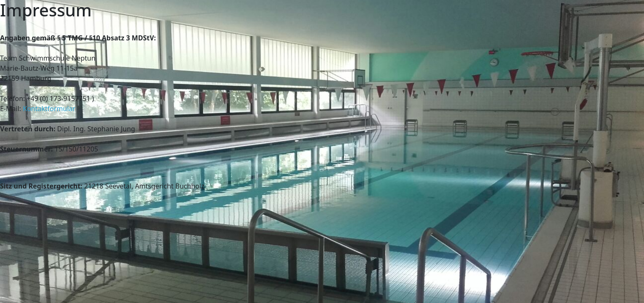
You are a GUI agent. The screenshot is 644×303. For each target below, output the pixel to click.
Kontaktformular (49, 109)
